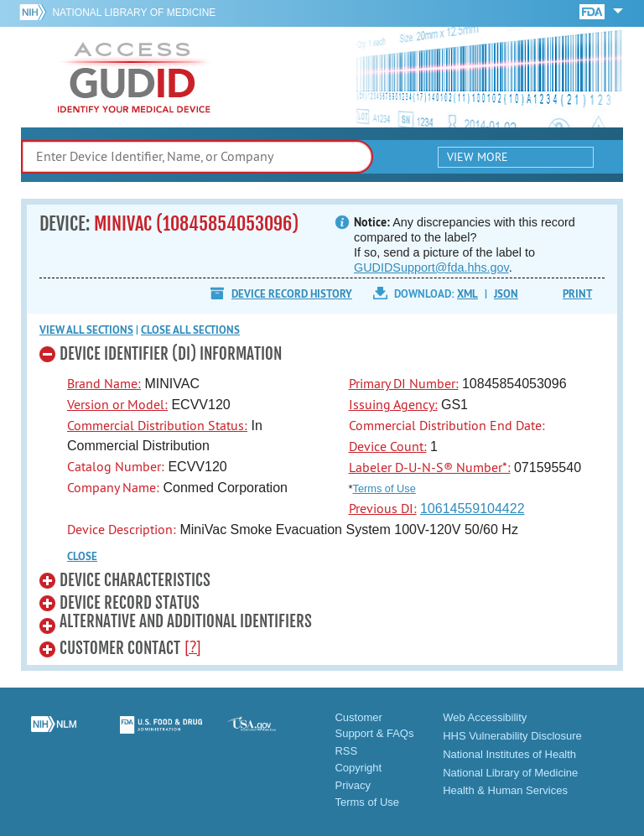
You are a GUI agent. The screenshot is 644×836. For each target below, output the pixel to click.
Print (577, 294)
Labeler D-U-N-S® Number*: (430, 467)
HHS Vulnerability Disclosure (512, 736)
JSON (506, 294)
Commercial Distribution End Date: (447, 425)
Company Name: (113, 487)
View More (478, 157)
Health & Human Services (505, 790)
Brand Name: (104, 383)
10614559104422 (473, 509)
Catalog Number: (116, 466)
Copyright (358, 768)
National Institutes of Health (509, 754)
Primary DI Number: (404, 383)
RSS (346, 751)
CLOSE (82, 556)
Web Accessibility (485, 717)
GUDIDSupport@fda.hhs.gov (431, 267)
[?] (193, 646)
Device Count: (388, 446)
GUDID (134, 77)
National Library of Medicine (134, 13)
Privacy (353, 785)
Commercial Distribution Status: (157, 425)
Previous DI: (383, 508)
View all (86, 330)
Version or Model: (117, 404)
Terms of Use (384, 488)
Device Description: (122, 529)
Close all (190, 330)
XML (467, 294)
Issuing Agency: (393, 404)
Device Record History (292, 294)
